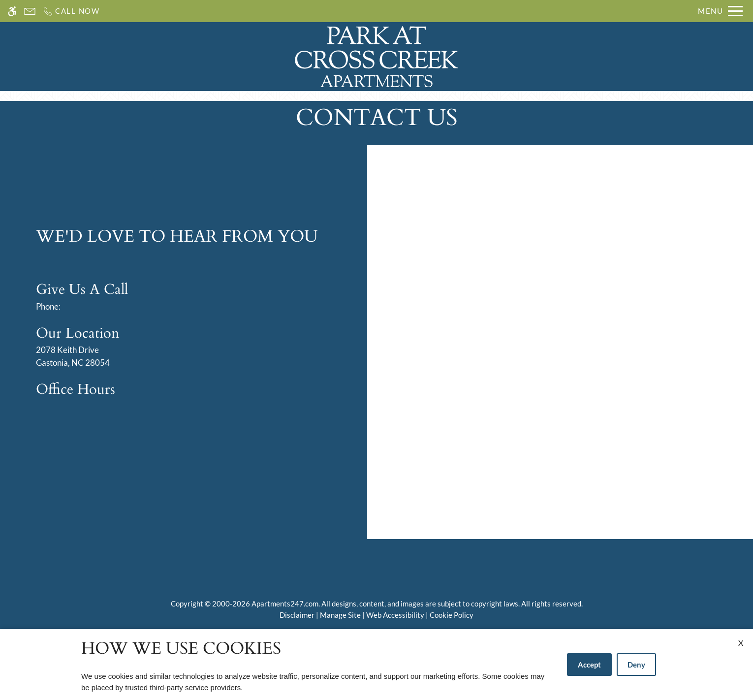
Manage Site (340, 615)
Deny (636, 665)
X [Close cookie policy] (741, 643)
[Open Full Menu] (720, 11)
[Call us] (71, 11)
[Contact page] (30, 11)
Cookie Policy (452, 615)
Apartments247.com (285, 604)
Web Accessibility (395, 615)
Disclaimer (297, 615)
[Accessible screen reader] (12, 11)
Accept (589, 665)
